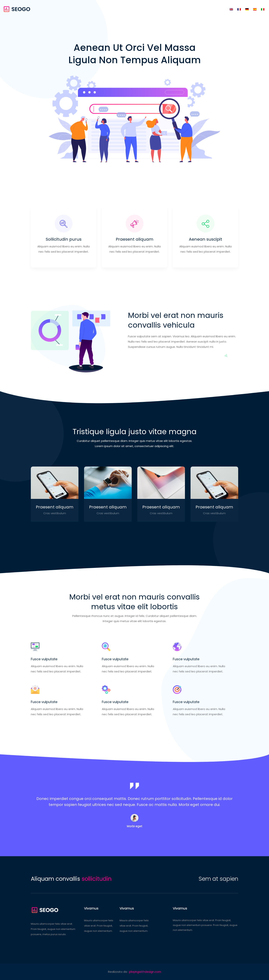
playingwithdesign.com (145, 972)
